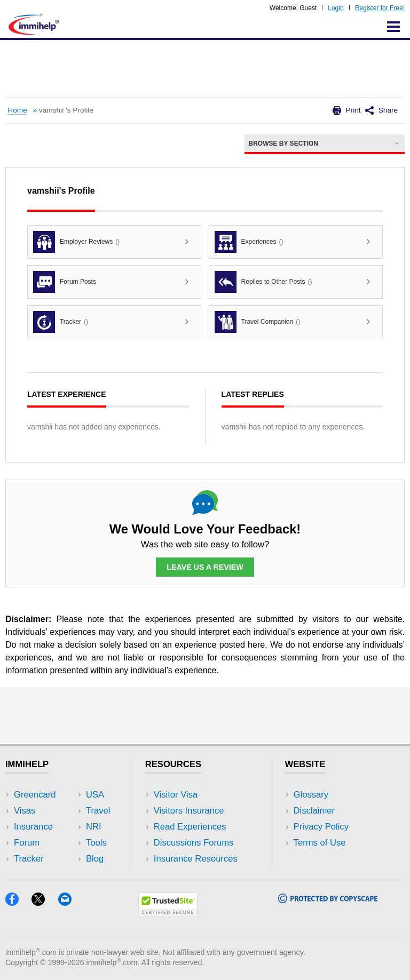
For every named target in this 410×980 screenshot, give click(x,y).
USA (95, 795)
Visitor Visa (176, 795)
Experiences (249, 242)
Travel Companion (258, 322)
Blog (95, 859)
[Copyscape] (328, 900)
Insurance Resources (196, 859)
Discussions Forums (194, 843)
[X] (45, 902)
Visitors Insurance (189, 811)
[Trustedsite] (168, 914)
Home (17, 110)
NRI (94, 827)
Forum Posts (65, 282)
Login (336, 8)
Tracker (61, 322)
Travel (98, 811)
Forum (27, 843)
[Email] (70, 902)
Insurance (33, 827)
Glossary (311, 795)
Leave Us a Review (205, 567)
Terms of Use (320, 843)
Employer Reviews (76, 242)
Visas (25, 811)
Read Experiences (190, 827)
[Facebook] (18, 902)
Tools (96, 843)
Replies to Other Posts (263, 282)
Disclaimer (314, 811)
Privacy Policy (321, 827)
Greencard (35, 795)
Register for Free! (380, 8)
